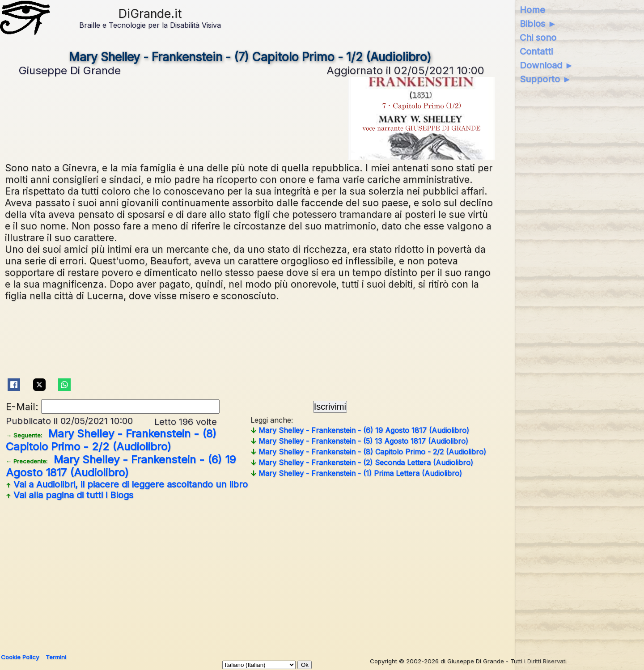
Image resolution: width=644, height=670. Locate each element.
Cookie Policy (20, 657)
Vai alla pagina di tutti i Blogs (70, 495)
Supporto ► (546, 79)
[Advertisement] (273, 573)
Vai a (127, 484)
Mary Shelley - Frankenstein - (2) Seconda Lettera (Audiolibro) (362, 462)
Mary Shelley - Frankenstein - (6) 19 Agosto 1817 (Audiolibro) (121, 466)
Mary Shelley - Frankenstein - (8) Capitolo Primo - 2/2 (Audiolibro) (111, 440)
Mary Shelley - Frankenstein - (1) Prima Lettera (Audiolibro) (356, 473)
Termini (56, 657)
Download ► (547, 65)
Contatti (536, 51)
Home (532, 10)
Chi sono (538, 38)
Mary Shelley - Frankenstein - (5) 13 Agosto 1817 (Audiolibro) (359, 441)
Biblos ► (538, 24)
